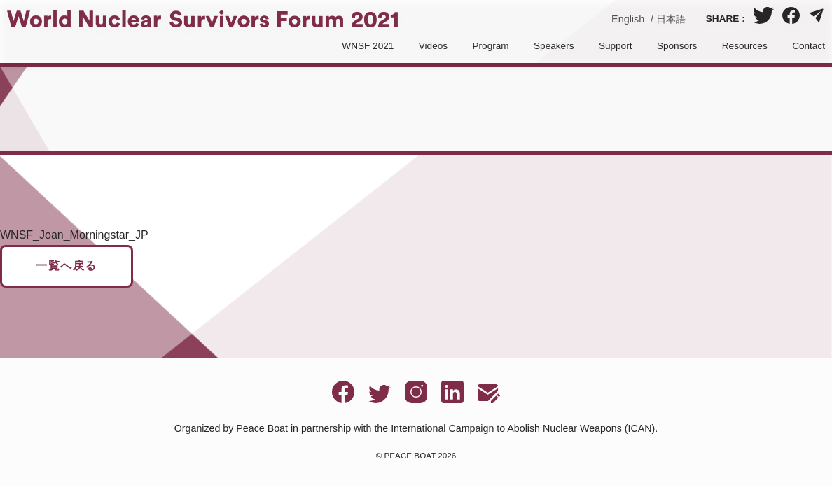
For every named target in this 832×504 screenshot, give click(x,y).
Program (491, 46)
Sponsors (677, 46)
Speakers (554, 46)
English (628, 19)
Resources (745, 46)
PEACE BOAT (410, 455)
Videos (433, 46)
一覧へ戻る (67, 266)
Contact (809, 46)
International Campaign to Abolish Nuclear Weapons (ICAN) (523, 428)
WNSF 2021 (368, 46)
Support (616, 46)
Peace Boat (262, 428)
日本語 (671, 19)
